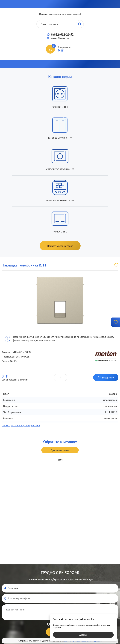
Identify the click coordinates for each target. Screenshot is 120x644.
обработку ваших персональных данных (83, 547)
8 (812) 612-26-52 (62, 34)
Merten (25, 263)
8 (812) (60, 586)
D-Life (13, 268)
